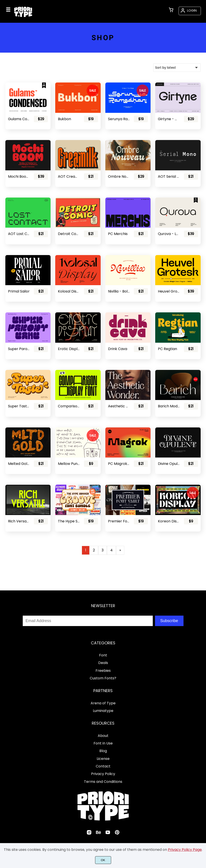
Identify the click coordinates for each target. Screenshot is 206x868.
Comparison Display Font (69, 406)
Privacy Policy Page (185, 850)
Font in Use (103, 743)
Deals (103, 663)
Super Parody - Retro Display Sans (19, 349)
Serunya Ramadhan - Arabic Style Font (119, 119)
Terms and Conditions (103, 782)
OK (103, 860)
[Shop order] (177, 68)
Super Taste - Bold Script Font (19, 406)
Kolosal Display (69, 291)
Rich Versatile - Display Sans (19, 521)
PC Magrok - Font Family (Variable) (119, 464)
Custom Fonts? (103, 678)
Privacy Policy (103, 774)
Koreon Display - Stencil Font (169, 521)
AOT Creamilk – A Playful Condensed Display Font (69, 176)
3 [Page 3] (103, 550)
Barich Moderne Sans (169, 406)
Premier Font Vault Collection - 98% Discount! (119, 521)
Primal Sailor (19, 291)
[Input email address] (88, 621)
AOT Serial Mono (169, 176)
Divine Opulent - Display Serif (169, 464)
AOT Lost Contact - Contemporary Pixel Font (19, 234)
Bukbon (64, 119)
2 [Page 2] (94, 550)
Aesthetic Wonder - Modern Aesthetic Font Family (119, 406)
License (103, 759)
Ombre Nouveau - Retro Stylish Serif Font (119, 176)
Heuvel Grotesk (169, 291)
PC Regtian (167, 349)
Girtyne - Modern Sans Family (169, 119)
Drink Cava (118, 349)
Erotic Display (69, 349)
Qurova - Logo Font (169, 234)
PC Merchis (118, 234)
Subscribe (169, 621)
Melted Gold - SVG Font (19, 464)
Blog (103, 751)
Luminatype (103, 711)
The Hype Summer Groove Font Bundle (69, 521)
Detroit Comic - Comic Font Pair (69, 234)
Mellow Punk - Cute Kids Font (69, 464)
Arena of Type (103, 703)
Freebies (103, 671)
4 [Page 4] (111, 550)
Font (103, 655)
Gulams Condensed (19, 119)
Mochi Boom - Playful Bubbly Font (19, 176)
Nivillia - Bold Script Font (119, 291)
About (103, 736)
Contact (103, 766)
